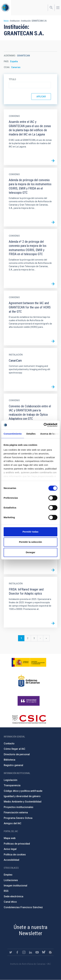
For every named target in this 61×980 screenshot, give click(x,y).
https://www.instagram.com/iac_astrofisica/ (24, 952)
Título (12, 79)
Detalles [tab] (31, 434)
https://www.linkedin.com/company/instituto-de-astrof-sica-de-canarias (30, 952)
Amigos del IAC (13, 823)
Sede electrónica (14, 896)
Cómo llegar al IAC (15, 749)
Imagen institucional (15, 886)
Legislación (11, 780)
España (14, 61)
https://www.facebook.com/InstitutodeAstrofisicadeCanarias (17, 952)
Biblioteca (10, 760)
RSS (6, 891)
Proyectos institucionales (19, 807)
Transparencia (12, 785)
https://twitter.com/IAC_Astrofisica (11, 952)
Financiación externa (16, 812)
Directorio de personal (17, 754)
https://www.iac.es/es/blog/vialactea (50, 952)
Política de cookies (15, 855)
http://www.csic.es (29, 719)
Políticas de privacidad (17, 844)
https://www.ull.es (29, 701)
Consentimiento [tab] (13, 434)
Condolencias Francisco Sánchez (23, 907)
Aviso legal (10, 849)
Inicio (6, 21)
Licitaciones (11, 880)
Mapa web (10, 838)
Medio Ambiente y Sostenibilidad (23, 802)
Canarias (16, 67)
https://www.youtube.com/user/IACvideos (37, 952)
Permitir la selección (30, 542)
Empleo (8, 875)
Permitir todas (31, 532)
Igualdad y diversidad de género (22, 796)
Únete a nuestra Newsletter (30, 930)
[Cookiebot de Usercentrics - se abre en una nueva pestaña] (44, 425)
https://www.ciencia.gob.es (29, 662)
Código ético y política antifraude (23, 791)
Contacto (9, 744)
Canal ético (10, 902)
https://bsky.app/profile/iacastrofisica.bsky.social (44, 952)
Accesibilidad (11, 860)
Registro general (13, 765)
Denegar (30, 552)
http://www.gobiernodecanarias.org (29, 681)
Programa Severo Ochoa (18, 818)
